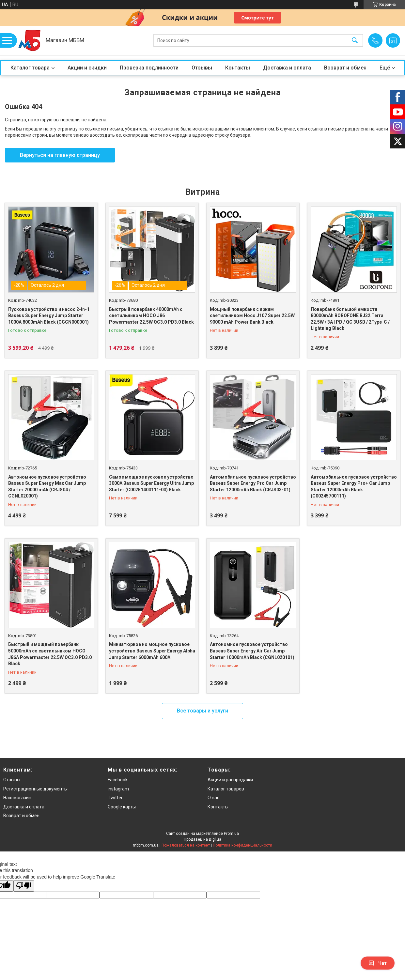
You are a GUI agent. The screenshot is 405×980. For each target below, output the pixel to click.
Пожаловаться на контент (186, 845)
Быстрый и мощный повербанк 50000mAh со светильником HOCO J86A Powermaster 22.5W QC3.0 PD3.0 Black (50, 654)
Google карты (122, 807)
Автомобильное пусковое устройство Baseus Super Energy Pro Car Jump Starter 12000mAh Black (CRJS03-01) (253, 483)
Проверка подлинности (149, 68)
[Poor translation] (24, 886)
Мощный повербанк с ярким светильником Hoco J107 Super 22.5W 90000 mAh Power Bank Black (252, 316)
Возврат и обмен (345, 68)
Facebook (118, 780)
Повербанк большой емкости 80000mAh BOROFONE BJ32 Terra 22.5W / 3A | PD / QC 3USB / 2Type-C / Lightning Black (350, 319)
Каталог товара (30, 68)
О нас (213, 798)
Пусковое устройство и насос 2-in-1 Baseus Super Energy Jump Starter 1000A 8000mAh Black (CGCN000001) (49, 316)
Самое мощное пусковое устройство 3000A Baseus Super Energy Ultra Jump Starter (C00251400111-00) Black (151, 483)
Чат (378, 963)
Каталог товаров (226, 789)
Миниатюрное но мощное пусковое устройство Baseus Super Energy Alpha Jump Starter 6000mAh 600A (152, 651)
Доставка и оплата (287, 68)
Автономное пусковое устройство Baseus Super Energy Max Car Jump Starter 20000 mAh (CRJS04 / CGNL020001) (47, 487)
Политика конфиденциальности (242, 845)
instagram (118, 789)
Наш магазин (17, 798)
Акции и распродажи (230, 780)
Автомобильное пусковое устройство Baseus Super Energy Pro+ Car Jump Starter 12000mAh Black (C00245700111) (354, 487)
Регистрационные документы (35, 789)
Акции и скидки (87, 68)
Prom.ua (231, 834)
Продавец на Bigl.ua (203, 839)
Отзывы (202, 68)
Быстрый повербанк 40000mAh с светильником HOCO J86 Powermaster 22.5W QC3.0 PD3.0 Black (151, 316)
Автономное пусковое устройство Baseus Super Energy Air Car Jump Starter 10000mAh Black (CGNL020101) (252, 651)
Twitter (115, 798)
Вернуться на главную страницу (60, 155)
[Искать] (355, 41)
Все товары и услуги (203, 711)
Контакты (238, 68)
